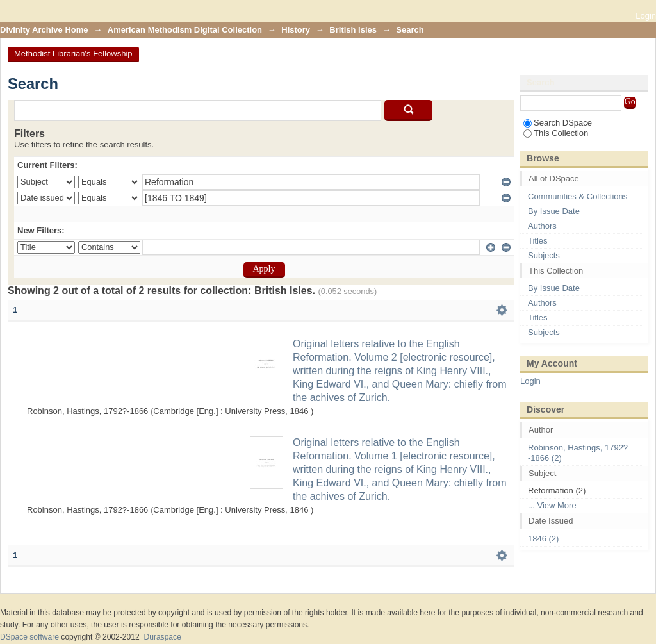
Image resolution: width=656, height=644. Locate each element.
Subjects (544, 255)
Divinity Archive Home (44, 30)
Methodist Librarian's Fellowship (73, 54)
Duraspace (162, 637)
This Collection (556, 133)
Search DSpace (558, 123)
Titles (538, 241)
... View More (552, 505)
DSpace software (29, 637)
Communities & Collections (578, 196)
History (296, 30)
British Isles (353, 30)
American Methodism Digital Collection (185, 30)
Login (646, 16)
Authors (542, 226)
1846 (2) (543, 539)
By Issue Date (554, 211)
